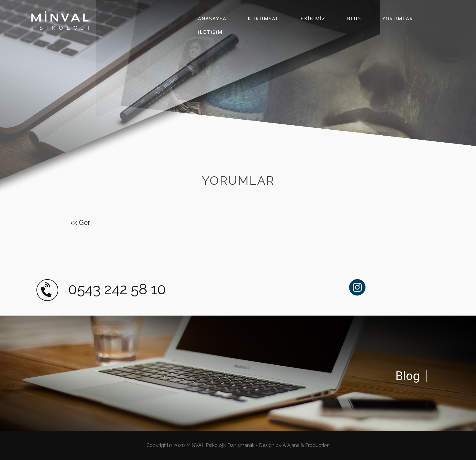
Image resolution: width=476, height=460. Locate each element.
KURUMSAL (263, 19)
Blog (408, 376)
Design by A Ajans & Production (294, 445)
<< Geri (81, 222)
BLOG (354, 19)
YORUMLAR (398, 19)
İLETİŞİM (210, 32)
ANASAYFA (212, 19)
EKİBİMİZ (313, 19)
